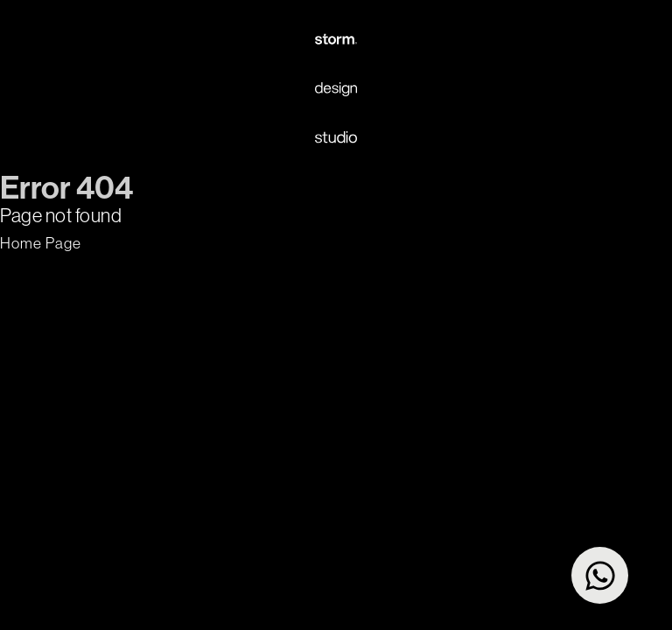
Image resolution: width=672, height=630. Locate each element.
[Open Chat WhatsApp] (600, 575)
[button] (41, 243)
